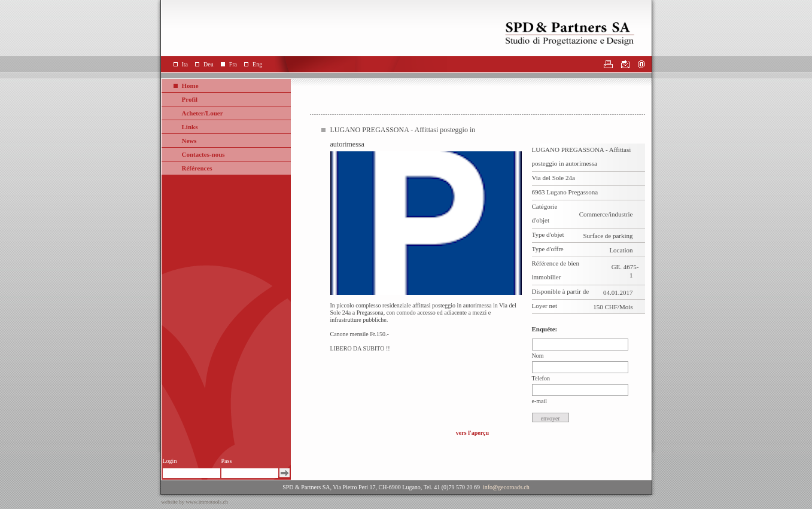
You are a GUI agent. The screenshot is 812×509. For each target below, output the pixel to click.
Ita (185, 64)
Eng (257, 64)
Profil (190, 99)
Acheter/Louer (203, 113)
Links (190, 127)
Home (190, 86)
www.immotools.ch (207, 502)
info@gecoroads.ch (506, 487)
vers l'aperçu (472, 433)
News (189, 141)
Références (197, 168)
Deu (209, 64)
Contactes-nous (203, 154)
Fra (233, 64)
